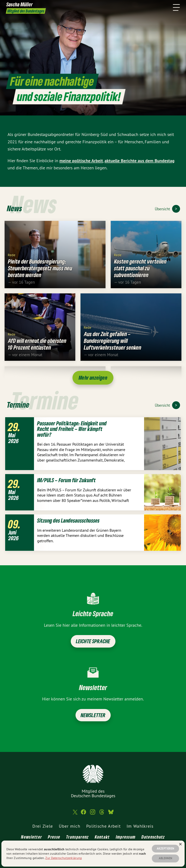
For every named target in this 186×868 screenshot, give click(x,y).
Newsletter (93, 715)
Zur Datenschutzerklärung (64, 858)
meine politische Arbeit (81, 161)
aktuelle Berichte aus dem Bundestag (139, 161)
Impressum (126, 837)
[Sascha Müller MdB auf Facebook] (83, 814)
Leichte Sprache (93, 641)
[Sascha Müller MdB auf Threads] (102, 814)
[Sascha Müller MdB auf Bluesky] (111, 814)
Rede (12, 258)
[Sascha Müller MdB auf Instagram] (93, 814)
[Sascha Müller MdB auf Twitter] (75, 814)
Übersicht (163, 209)
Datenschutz (153, 837)
